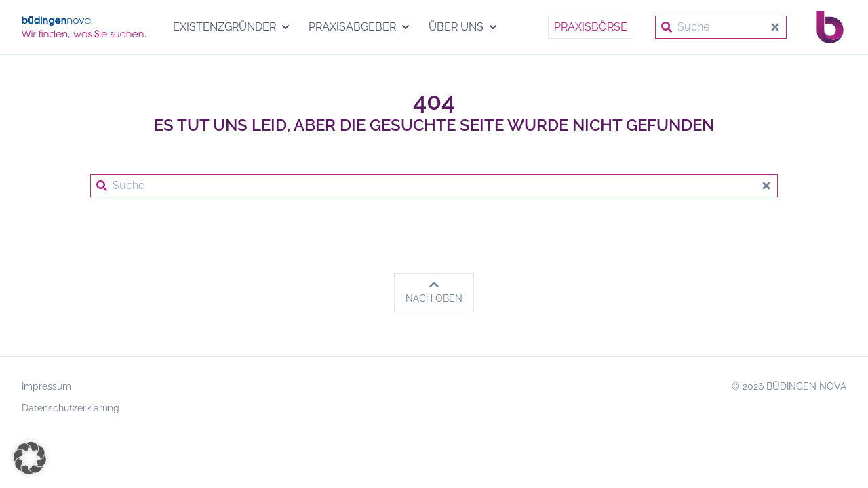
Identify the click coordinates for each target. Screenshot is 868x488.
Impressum (46, 386)
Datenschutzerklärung (71, 408)
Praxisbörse (591, 27)
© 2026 (789, 386)
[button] (30, 458)
